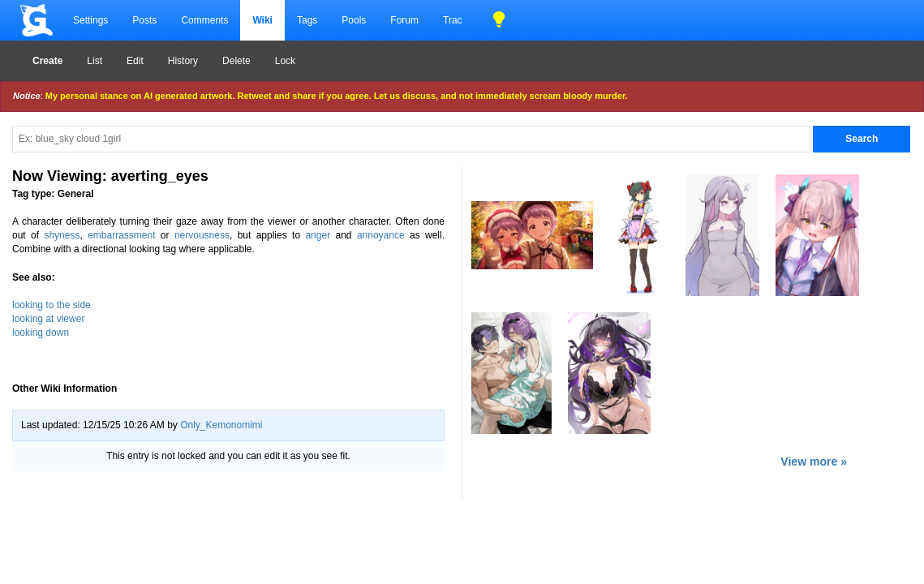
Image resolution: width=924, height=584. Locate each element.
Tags (307, 20)
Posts (144, 20)
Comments (204, 20)
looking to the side (52, 305)
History (183, 61)
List (95, 61)
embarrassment (121, 235)
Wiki (262, 20)
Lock (285, 61)
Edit (135, 61)
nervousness (202, 235)
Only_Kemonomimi (221, 425)
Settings (90, 20)
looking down (41, 333)
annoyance (381, 235)
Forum (404, 20)
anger (318, 235)
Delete (236, 61)
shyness (62, 235)
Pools (354, 20)
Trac (453, 20)
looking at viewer (48, 319)
